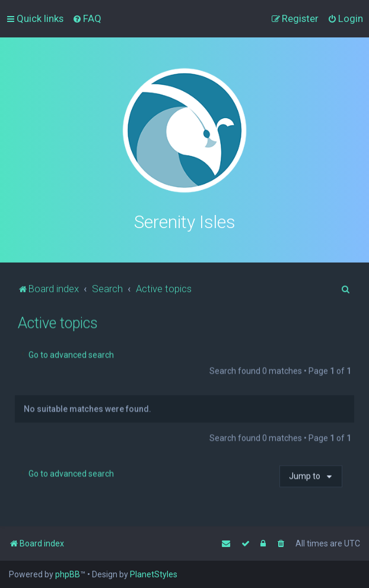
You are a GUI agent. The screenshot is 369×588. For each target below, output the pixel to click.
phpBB (68, 574)
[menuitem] (87, 18)
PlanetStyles (154, 574)
